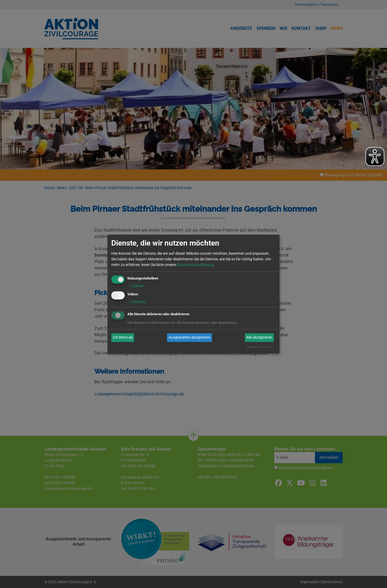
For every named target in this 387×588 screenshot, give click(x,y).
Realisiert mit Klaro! (260, 347)
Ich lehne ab (123, 338)
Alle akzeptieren (259, 338)
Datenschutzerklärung (195, 265)
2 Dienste (136, 302)
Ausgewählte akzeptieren (189, 338)
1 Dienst (135, 286)
